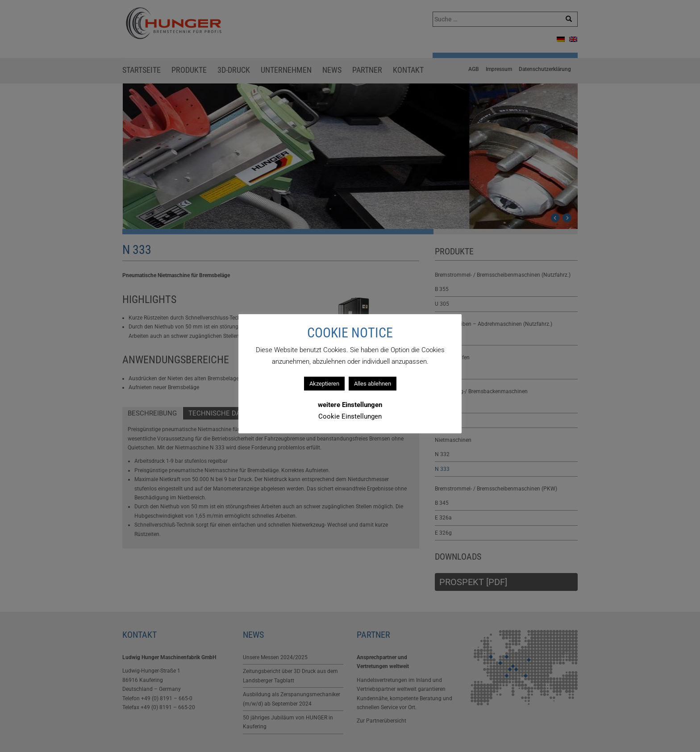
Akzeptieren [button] (324, 384)
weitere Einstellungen (350, 405)
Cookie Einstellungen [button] (350, 416)
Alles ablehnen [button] (373, 384)
